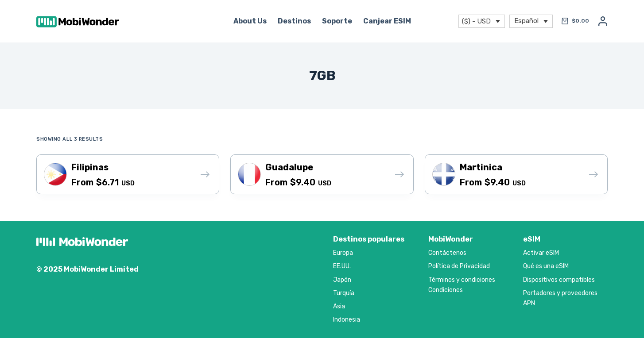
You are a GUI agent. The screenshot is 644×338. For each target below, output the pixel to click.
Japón (342, 280)
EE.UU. (342, 266)
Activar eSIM (541, 253)
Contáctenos (447, 253)
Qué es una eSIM (546, 266)
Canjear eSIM (387, 21)
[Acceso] (603, 21)
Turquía (344, 293)
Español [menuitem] (526, 20)
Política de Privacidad (459, 266)
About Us (250, 21)
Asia (339, 306)
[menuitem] (531, 21)
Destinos (294, 21)
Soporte (337, 21)
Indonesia (347, 320)
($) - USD (476, 21)
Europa (343, 253)
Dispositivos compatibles (559, 280)
